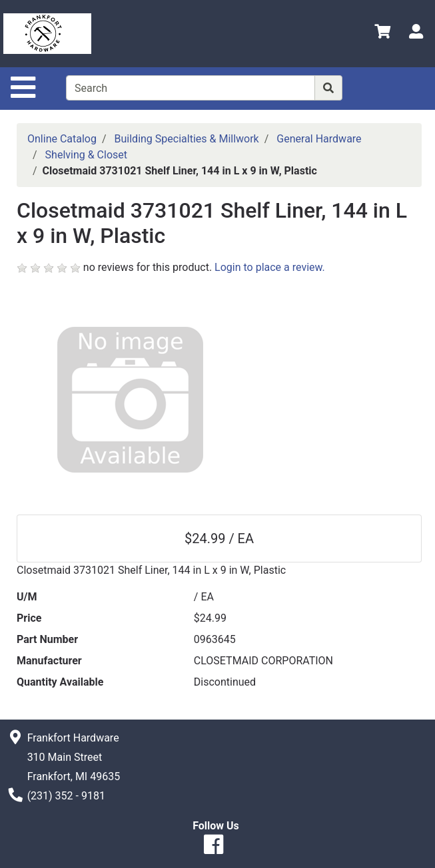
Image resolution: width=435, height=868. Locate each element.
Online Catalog (62, 139)
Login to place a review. (270, 267)
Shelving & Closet (86, 155)
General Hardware (319, 139)
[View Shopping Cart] (382, 34)
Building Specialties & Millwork (187, 139)
